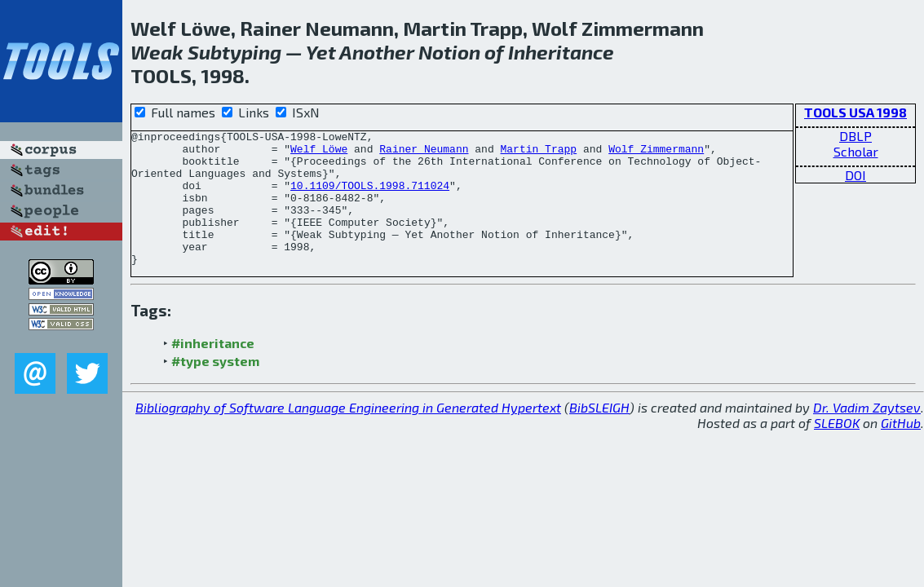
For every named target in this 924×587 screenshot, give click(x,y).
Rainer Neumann (424, 153)
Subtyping (234, 52)
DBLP (855, 136)
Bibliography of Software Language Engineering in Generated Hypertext (348, 434)
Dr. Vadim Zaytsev (867, 434)
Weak (157, 52)
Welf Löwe (319, 153)
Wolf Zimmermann (656, 153)
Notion (449, 52)
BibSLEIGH (599, 434)
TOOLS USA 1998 (855, 112)
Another (377, 52)
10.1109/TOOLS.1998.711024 (370, 197)
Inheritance (561, 52)
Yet (321, 52)
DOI (855, 175)
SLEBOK (837, 450)
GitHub (901, 450)
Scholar (856, 151)
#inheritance (213, 370)
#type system (215, 388)
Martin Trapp (538, 153)
